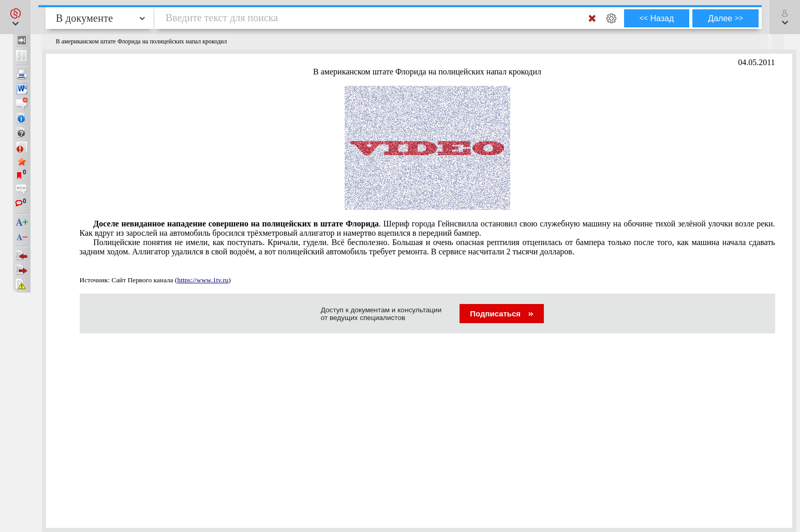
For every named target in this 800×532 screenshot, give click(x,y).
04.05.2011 (756, 62)
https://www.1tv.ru (203, 280)
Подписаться (502, 314)
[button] (15, 17)
